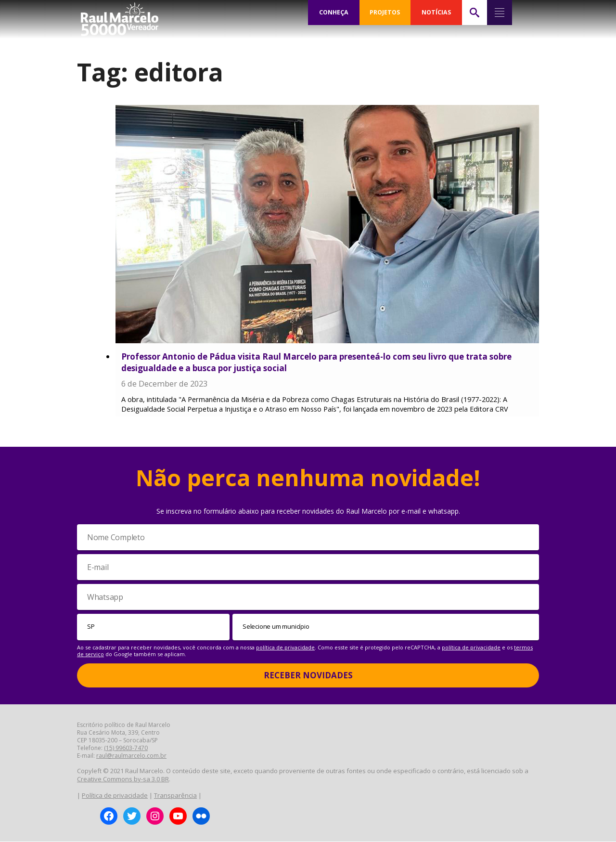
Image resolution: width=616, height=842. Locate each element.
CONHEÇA (334, 13)
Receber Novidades (308, 676)
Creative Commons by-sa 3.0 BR (123, 779)
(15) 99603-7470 (126, 748)
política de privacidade (285, 647)
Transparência (175, 796)
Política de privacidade (115, 796)
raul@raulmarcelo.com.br (131, 756)
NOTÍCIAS (436, 13)
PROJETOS (385, 13)
